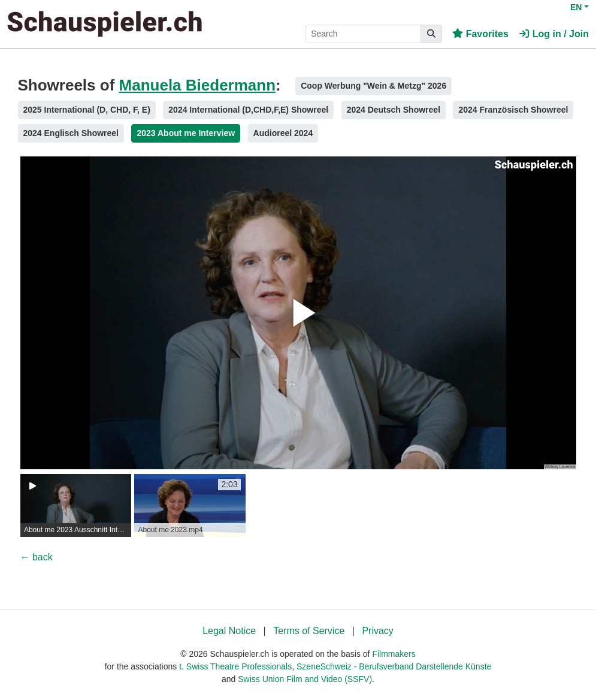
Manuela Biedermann (198, 85)
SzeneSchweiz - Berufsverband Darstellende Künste (394, 666)
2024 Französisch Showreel (513, 110)
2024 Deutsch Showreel (394, 110)
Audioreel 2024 (283, 133)
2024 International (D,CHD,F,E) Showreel (248, 110)
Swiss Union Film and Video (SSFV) (305, 679)
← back (37, 557)
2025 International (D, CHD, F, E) (87, 110)
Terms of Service (309, 631)
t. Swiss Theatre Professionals (235, 666)
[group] (76, 506)
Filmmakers (394, 654)
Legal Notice (229, 631)
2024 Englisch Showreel (71, 133)
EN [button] (576, 7)
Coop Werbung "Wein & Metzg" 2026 (373, 86)
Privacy (377, 631)
